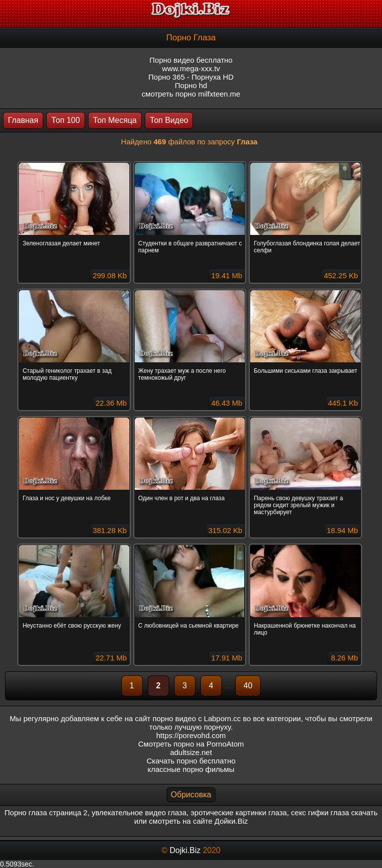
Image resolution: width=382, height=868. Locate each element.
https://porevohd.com (191, 735)
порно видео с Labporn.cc (197, 718)
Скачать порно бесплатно (191, 761)
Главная (23, 120)
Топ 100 (65, 120)
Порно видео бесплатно (191, 60)
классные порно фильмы (191, 769)
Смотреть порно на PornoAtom (191, 744)
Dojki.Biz (185, 850)
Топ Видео (169, 120)
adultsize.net (191, 752)
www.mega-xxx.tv (191, 68)
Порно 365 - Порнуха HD (191, 77)
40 (248, 686)
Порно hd (191, 85)
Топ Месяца (115, 120)
